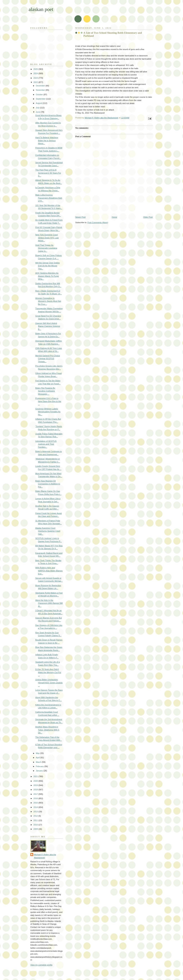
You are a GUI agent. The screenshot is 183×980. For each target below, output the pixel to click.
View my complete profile (41, 965)
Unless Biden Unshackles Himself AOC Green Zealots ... (49, 683)
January (40, 771)
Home (114, 217)
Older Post (148, 217)
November (41, 90)
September (41, 99)
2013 (36, 812)
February (40, 766)
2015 (36, 803)
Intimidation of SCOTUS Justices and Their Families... (46, 444)
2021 (36, 776)
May (38, 753)
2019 (36, 785)
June (38, 112)
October (40, 94)
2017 (36, 794)
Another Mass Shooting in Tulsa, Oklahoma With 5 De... (47, 730)
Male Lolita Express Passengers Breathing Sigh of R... (49, 198)
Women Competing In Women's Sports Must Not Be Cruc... (48, 301)
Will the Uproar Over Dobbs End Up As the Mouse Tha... (48, 266)
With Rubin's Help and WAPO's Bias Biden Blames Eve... (49, 571)
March (39, 762)
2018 (36, 790)
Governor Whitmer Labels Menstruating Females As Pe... (48, 412)
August (39, 103)
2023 (36, 78)
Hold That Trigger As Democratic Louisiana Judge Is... (46, 248)
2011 (36, 820)
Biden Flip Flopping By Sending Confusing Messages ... (45, 391)
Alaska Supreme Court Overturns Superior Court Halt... (48, 531)
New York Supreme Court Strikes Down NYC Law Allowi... (47, 238)
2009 (36, 829)
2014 (36, 807)
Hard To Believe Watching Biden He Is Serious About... (47, 140)
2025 (36, 69)
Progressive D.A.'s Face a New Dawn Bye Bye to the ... (48, 401)
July (38, 108)
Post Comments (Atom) (98, 222)
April (38, 758)
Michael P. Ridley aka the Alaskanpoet (45, 856)
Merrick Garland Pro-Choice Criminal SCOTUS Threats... (48, 359)
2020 (36, 781)
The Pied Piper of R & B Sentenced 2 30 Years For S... (48, 173)
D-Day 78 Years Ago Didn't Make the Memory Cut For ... (48, 672)
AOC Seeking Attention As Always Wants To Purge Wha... (47, 276)
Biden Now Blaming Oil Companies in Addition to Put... (48, 484)
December (41, 86)
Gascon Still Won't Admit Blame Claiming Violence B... (48, 326)
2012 (36, 816)
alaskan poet (41, 9)
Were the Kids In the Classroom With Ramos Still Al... (49, 603)
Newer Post (80, 217)
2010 (36, 825)
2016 (36, 798)
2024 (36, 73)
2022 (36, 82)
